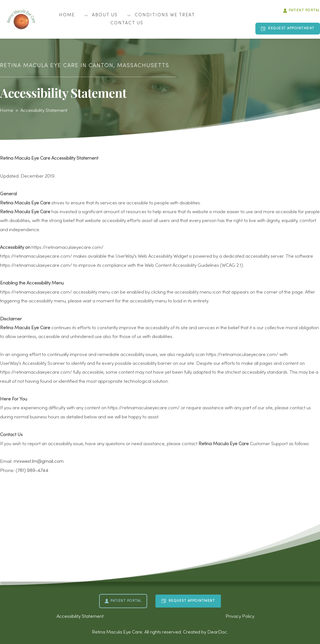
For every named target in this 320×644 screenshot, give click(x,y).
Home (7, 111)
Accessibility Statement (44, 111)
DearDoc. (218, 632)
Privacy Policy (240, 617)
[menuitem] (67, 15)
